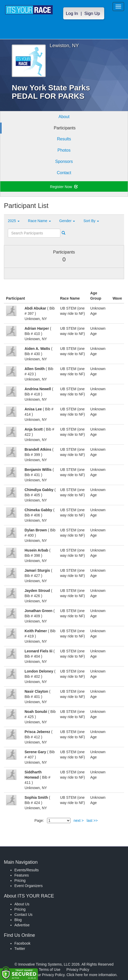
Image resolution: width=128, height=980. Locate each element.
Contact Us (23, 915)
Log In (72, 13)
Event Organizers (28, 886)
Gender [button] (67, 221)
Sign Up (92, 13)
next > (79, 821)
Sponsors (64, 161)
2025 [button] (14, 221)
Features (22, 875)
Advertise (22, 925)
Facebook (22, 943)
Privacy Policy (78, 970)
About (64, 117)
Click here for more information (92, 975)
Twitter (20, 949)
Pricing (20, 880)
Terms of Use (50, 970)
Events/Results (27, 870)
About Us (22, 904)
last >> (92, 821)
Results (64, 139)
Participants (65, 128)
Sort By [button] (91, 221)
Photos (64, 150)
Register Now (64, 187)
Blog (18, 920)
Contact (64, 173)
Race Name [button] (39, 221)
